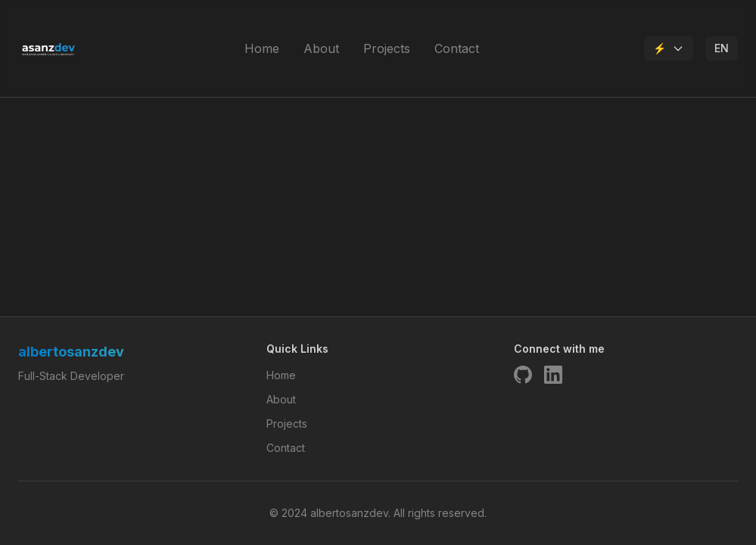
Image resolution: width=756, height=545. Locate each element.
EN (722, 48)
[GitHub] (523, 375)
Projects (387, 48)
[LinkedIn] (553, 375)
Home (262, 48)
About (321, 48)
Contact (457, 48)
